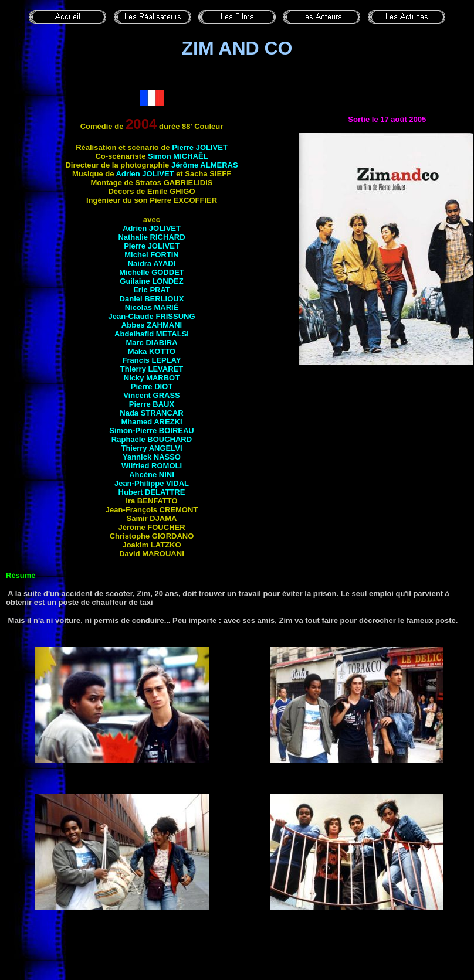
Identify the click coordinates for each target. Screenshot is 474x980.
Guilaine (151, 281)
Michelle (152, 272)
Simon (160, 156)
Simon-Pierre (151, 431)
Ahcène (152, 474)
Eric (152, 290)
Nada (151, 413)
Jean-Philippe (152, 483)
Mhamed (151, 422)
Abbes (152, 325)
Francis (152, 360)
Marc (151, 343)
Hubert (152, 492)
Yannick (152, 457)
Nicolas (152, 307)
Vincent (152, 395)
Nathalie (151, 237)
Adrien (152, 228)
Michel (151, 255)
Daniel (152, 299)
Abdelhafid (152, 334)
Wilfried (152, 466)
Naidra (152, 263)
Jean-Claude (151, 316)
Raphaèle (152, 439)
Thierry (152, 369)
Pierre (200, 147)
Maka (152, 351)
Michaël (190, 156)
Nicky (152, 378)
